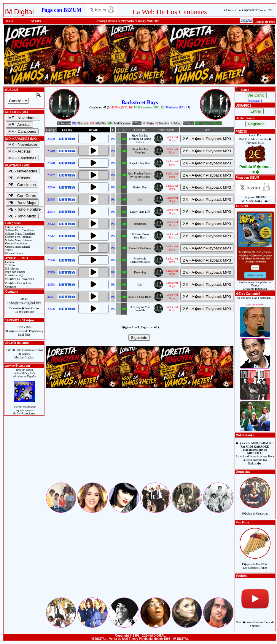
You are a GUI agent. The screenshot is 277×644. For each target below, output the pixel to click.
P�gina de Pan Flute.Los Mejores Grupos (255, 563)
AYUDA (36, 21)
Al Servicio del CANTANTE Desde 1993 (248, 10)
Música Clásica (14, 253)
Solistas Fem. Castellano (19, 230)
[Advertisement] (140, 440)
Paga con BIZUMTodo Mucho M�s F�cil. (255, 198)
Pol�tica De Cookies (18, 283)
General (9, 262)
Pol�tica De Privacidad (19, 279)
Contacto (10, 287)
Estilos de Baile (14, 227)
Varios (8, 250)
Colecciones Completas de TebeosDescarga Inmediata (255, 284)
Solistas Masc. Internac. (19, 240)
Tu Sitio (9, 265)
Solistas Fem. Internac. (18, 237)
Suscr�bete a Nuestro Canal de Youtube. (255, 621)
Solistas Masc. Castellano (20, 234)
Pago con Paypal (15, 272)
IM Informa (12, 269)
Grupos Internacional (17, 247)
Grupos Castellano (16, 243)
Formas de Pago (14, 275)
